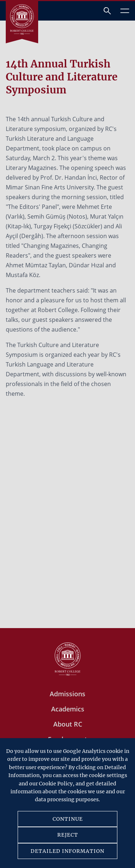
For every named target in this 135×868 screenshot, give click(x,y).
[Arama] (107, 11)
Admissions (67, 694)
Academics (68, 709)
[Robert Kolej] (22, 19)
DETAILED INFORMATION (67, 851)
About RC (68, 724)
